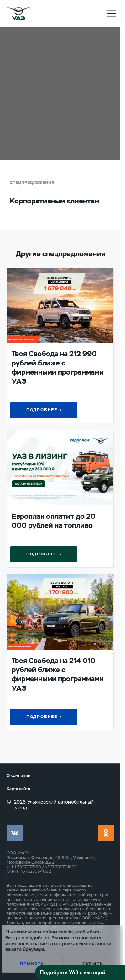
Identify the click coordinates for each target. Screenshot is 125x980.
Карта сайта (18, 789)
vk (15, 833)
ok (106, 833)
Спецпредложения (32, 183)
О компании (18, 776)
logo (18, 13)
